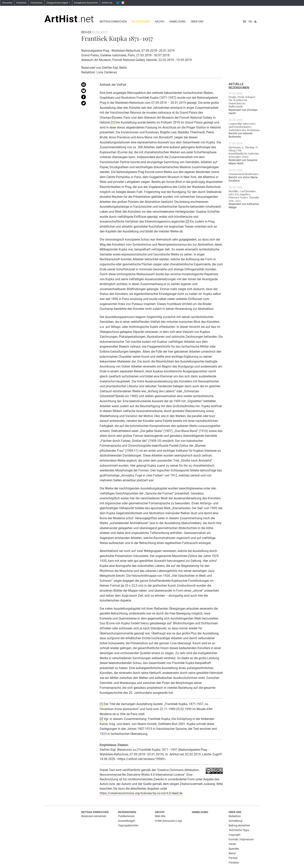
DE (245, 21)
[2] (187, 221)
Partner (233, 858)
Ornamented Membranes (244, 174)
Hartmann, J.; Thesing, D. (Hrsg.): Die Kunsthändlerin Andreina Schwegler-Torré (244, 152)
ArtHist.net (107, 3)
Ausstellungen (127, 821)
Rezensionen (141, 21)
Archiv (160, 21)
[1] (113, 122)
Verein (232, 844)
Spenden (234, 849)
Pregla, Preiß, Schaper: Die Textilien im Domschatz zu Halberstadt (242, 102)
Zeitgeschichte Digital (57, 3)
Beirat (232, 853)
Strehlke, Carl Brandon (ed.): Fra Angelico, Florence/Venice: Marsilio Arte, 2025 (244, 196)
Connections (36, 3)
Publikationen (126, 816)
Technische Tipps (239, 830)
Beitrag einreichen (113, 21)
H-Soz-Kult (21, 3)
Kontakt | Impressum (241, 839)
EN (250, 21)
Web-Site (160, 816)
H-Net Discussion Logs (168, 821)
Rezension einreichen (94, 816)
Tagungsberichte (128, 825)
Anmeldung (177, 21)
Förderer (234, 863)
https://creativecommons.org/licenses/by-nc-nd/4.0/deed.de (141, 793)
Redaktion (235, 816)
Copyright (234, 835)
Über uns (197, 21)
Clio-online (7, 3)
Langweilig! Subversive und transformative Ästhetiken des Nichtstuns (244, 127)
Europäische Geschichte (86, 3)
